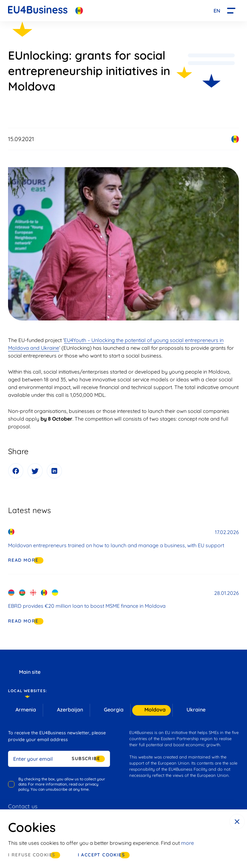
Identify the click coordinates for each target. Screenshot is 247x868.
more (188, 843)
